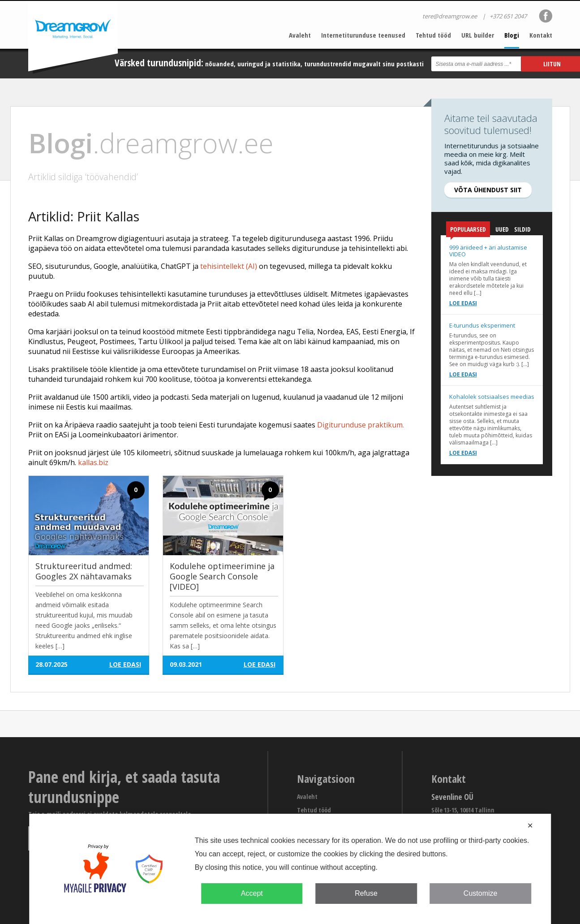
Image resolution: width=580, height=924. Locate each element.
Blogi (512, 35)
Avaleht (300, 35)
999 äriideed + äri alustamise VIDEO (488, 251)
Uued (502, 229)
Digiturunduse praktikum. (361, 425)
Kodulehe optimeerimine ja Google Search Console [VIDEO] (222, 576)
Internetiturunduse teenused (363, 35)
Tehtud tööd (433, 35)
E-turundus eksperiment (482, 325)
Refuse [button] (366, 893)
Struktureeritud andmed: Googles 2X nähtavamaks (84, 571)
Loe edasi (463, 303)
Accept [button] (252, 893)
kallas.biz (93, 462)
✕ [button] (530, 826)
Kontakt (541, 35)
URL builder (478, 35)
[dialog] (290, 869)
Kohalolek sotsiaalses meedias (492, 397)
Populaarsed (468, 231)
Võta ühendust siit (488, 190)
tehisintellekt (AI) (229, 266)
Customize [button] (481, 893)
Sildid (522, 229)
